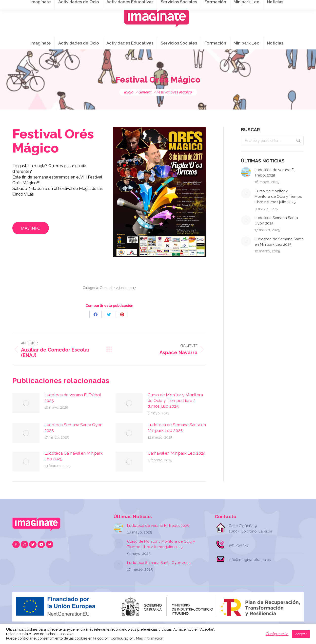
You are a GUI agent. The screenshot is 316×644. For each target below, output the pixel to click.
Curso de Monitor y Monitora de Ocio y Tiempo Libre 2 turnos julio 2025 (175, 400)
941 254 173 (98, 5)
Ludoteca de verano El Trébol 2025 (73, 398)
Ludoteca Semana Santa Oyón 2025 (73, 428)
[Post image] (26, 403)
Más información (150, 638)
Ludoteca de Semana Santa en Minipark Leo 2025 (177, 428)
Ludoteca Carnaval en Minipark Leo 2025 (74, 456)
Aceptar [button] (301, 634)
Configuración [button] (277, 634)
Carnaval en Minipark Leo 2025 (177, 453)
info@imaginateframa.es (141, 5)
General (106, 288)
